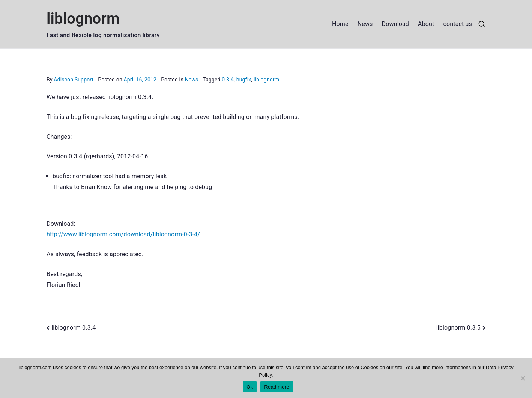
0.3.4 (228, 80)
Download (396, 24)
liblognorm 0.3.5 (458, 328)
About (426, 24)
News (365, 24)
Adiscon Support (74, 80)
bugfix (244, 80)
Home (340, 24)
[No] (523, 378)
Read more (277, 387)
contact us (458, 24)
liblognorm (83, 19)
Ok (250, 387)
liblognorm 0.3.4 (74, 328)
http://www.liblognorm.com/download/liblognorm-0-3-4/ (123, 234)
